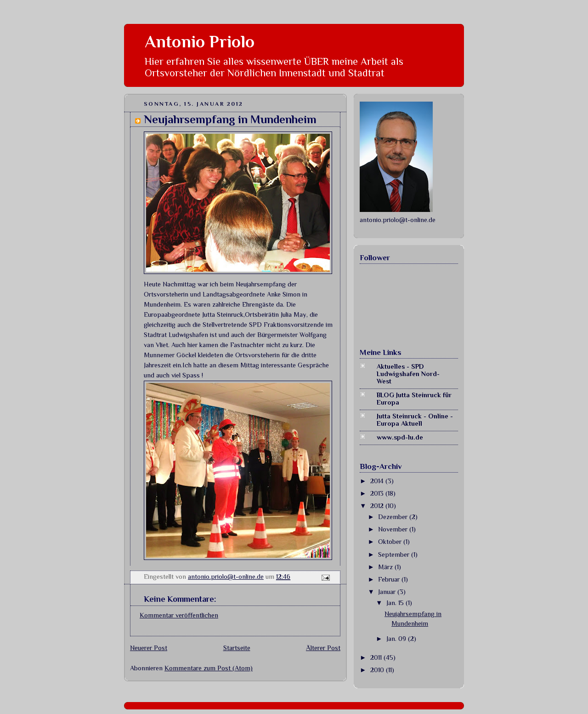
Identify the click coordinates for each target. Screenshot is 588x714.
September (395, 554)
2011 (377, 657)
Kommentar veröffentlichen (179, 615)
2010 (378, 670)
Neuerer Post (149, 648)
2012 (378, 506)
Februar (390, 579)
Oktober (391, 542)
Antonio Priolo (200, 42)
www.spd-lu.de (400, 437)
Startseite (237, 648)
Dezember (394, 517)
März (386, 567)
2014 (378, 481)
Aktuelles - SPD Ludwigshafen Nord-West (408, 374)
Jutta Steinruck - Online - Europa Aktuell (415, 420)
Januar (388, 592)
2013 (378, 493)
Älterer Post (323, 648)
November (394, 529)
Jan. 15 (396, 603)
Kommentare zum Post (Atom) (209, 668)
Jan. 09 (397, 639)
